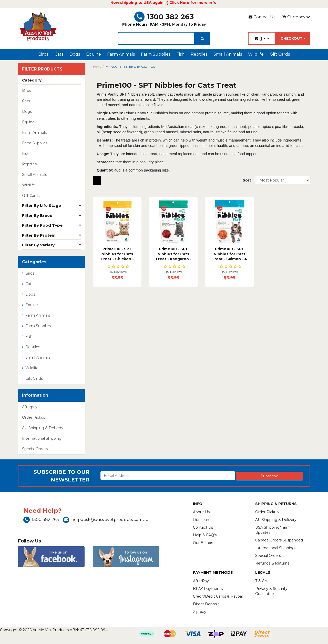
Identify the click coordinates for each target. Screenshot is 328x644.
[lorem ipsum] (156, 38)
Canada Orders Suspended (279, 540)
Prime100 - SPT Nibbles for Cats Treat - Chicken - (117, 254)
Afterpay (30, 407)
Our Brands (203, 543)
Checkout (293, 38)
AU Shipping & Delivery (43, 428)
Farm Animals (121, 54)
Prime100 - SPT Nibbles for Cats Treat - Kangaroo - (173, 254)
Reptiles (199, 54)
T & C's (261, 581)
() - (262, 38)
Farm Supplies (156, 54)
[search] (202, 38)
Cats (59, 54)
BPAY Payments (208, 589)
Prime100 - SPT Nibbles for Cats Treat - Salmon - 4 (229, 254)
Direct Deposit (206, 604)
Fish (181, 54)
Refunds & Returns (272, 563)
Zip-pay (200, 612)
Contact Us (262, 17)
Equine (94, 54)
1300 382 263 (164, 17)
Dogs (75, 54)
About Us (201, 512)
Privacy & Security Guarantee (271, 591)
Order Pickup (34, 417)
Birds (43, 54)
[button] (117, 269)
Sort (247, 180)
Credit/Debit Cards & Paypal (218, 596)
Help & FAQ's (205, 535)
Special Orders (35, 449)
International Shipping (42, 438)
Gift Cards (280, 54)
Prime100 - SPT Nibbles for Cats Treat (130, 67)
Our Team (202, 520)
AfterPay (201, 581)
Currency (296, 17)
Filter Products (42, 69)
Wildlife (256, 54)
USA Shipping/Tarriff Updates (273, 530)
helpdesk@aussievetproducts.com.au (106, 520)
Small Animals (228, 54)
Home (97, 67)
